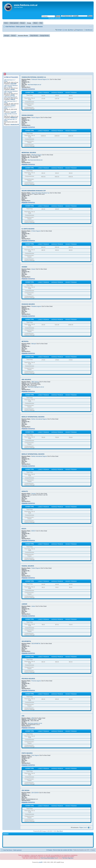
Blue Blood (60, 831)
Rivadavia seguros (28, 304)
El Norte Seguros (28, 229)
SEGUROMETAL (26, 641)
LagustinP (13, 112)
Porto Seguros (27, 753)
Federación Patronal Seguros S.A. (34, 77)
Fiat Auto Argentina (68, 858)
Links (66, 30)
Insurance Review (37, 27)
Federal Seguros (28, 566)
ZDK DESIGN (25, 790)
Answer (24, 267)
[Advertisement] (48, 55)
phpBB (41, 862)
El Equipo (49, 850)
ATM (23, 716)
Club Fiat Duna (10, 27)
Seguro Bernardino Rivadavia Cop (34, 191)
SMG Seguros (26, 379)
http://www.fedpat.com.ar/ (34, 85)
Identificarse (89, 30)
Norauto (25, 491)
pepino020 (13, 84)
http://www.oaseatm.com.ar (35, 723)
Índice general (21, 27)
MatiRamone (14, 118)
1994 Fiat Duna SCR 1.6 (11, 97)
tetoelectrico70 (15, 125)
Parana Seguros (27, 115)
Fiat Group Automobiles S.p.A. (49, 858)
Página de (83, 827)
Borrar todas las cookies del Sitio (63, 850)
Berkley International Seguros (33, 417)
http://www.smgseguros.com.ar (36, 387)
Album (72, 30)
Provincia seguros (28, 679)
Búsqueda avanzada (54, 18)
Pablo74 (13, 99)
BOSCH (24, 529)
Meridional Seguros (29, 153)
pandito (13, 89)
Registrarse (79, 30)
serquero (13, 105)
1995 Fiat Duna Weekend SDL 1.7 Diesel (11, 86)
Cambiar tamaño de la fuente (91, 26)
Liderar (24, 604)
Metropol (25, 341)
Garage (28, 27)
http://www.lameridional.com (35, 160)
